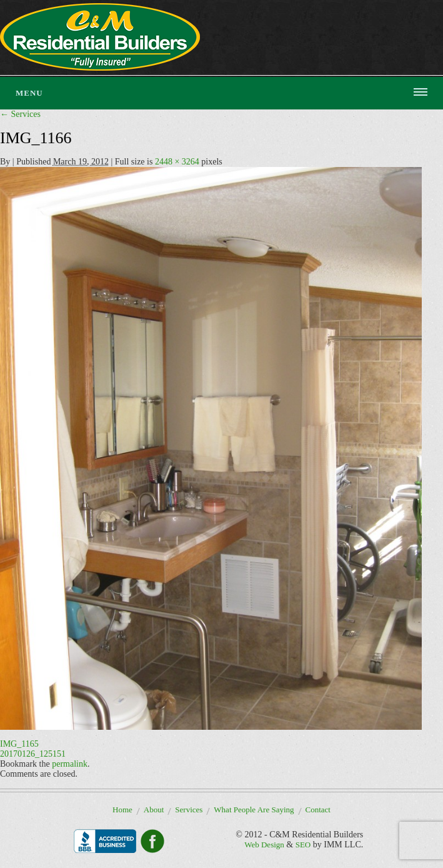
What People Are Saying (254, 810)
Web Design (264, 845)
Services (20, 114)
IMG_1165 (19, 744)
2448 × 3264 (177, 162)
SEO (303, 845)
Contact (318, 810)
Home (122, 810)
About (154, 810)
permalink (70, 764)
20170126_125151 (33, 754)
